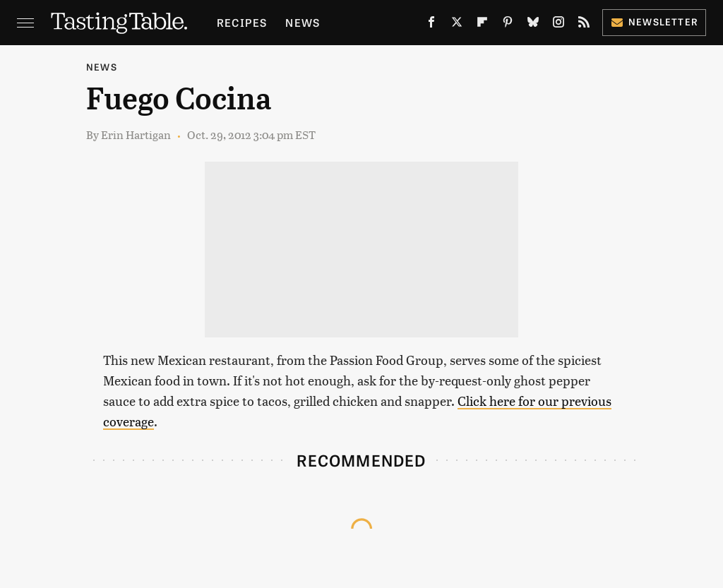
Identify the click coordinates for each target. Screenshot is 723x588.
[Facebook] (431, 25)
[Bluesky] (533, 25)
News (303, 22)
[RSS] (584, 25)
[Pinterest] (508, 25)
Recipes (242, 22)
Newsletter (654, 22)
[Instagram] (558, 25)
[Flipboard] (482, 25)
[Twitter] (457, 25)
